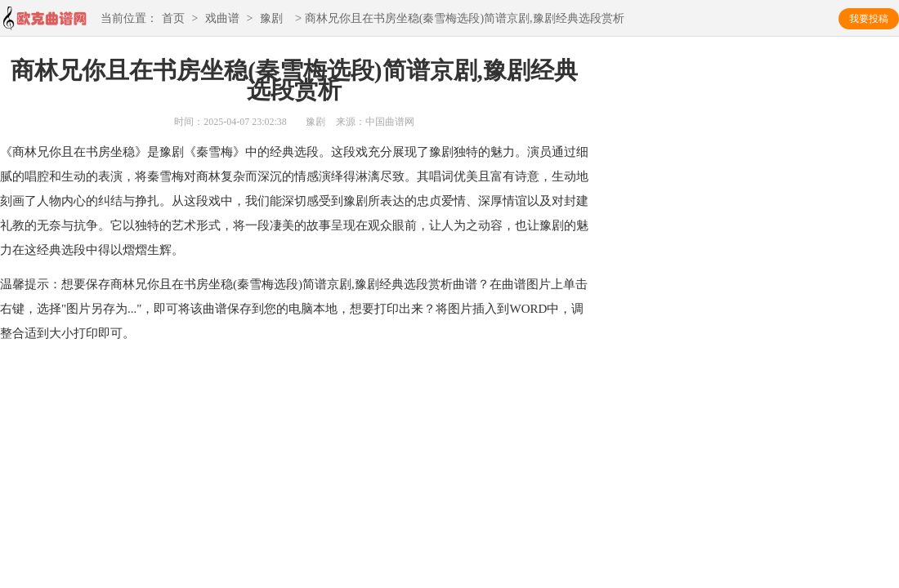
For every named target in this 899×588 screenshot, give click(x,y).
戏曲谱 (222, 19)
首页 (173, 19)
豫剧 (271, 19)
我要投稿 (869, 19)
